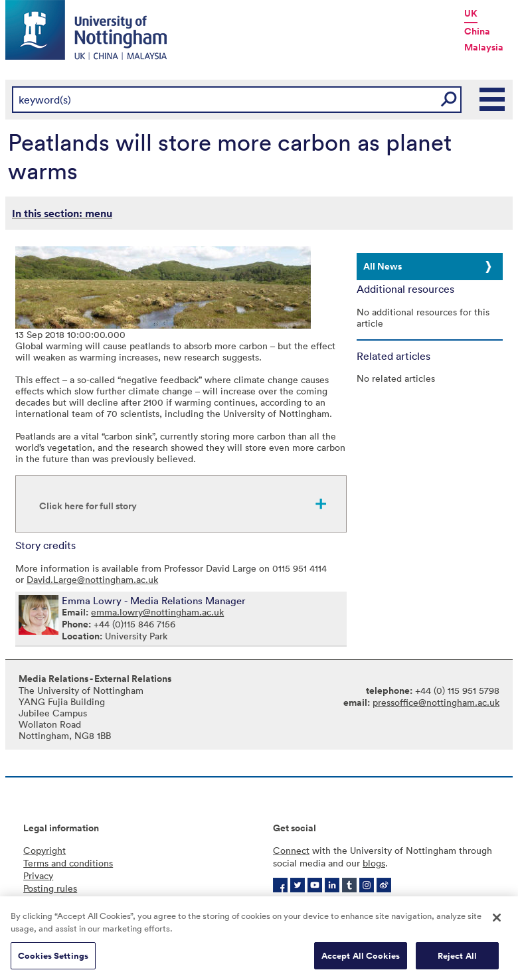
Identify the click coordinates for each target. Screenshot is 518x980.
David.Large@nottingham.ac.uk (92, 579)
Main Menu (493, 100)
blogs (374, 863)
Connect (291, 850)
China (477, 31)
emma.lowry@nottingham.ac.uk (157, 612)
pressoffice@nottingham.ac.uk (436, 702)
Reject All (457, 960)
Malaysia (484, 47)
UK (471, 13)
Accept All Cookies (361, 960)
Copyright (44, 850)
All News (383, 266)
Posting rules (50, 888)
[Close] (497, 922)
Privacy (38, 875)
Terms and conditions (68, 863)
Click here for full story (88, 506)
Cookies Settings (53, 960)
